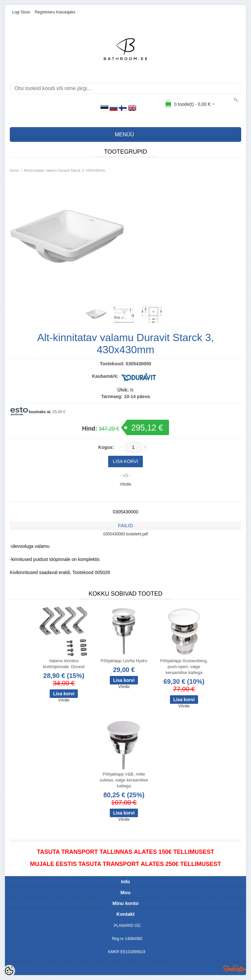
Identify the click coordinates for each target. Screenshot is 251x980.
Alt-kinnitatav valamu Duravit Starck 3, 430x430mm (65, 170)
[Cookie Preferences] (9, 971)
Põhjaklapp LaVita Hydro (124, 661)
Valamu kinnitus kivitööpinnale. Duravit (64, 664)
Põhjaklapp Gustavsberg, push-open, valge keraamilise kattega (184, 667)
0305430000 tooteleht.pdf (125, 534)
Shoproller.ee (235, 969)
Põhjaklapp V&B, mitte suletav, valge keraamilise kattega (124, 780)
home (14, 170)
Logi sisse (21, 12)
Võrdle (126, 484)
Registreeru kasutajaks (55, 12)
